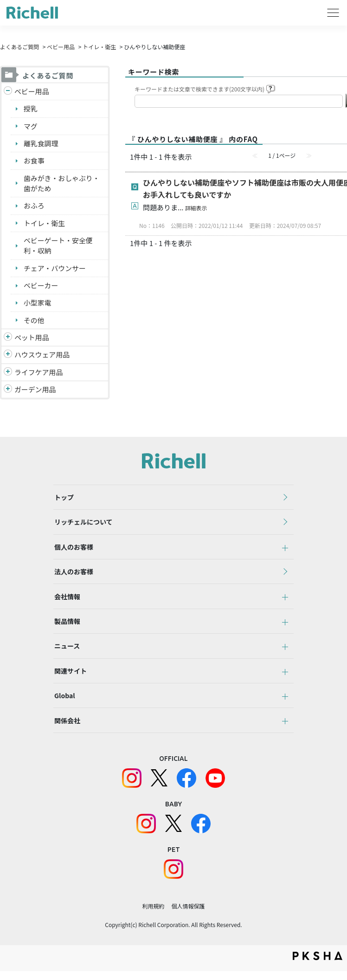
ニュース (66, 652)
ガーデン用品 (35, 391)
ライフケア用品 (39, 373)
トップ (63, 499)
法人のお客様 (73, 576)
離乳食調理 (41, 144)
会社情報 (66, 601)
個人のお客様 (73, 550)
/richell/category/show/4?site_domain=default (8, 339)
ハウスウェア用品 (42, 356)
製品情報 (66, 627)
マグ (31, 126)
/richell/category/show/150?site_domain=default (8, 391)
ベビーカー (41, 286)
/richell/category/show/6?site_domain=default (8, 374)
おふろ (34, 206)
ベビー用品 (61, 47)
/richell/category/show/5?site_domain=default (8, 92)
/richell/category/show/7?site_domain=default (8, 356)
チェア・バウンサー (55, 269)
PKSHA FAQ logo (318, 965)
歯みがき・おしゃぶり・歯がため (62, 184)
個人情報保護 (188, 915)
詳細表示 (196, 208)
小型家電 (38, 304)
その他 (34, 321)
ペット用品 (32, 339)
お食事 (34, 161)
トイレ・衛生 (99, 47)
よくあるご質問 (19, 47)
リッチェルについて (83, 525)
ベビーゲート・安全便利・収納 (58, 247)
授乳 (31, 109)
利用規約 (153, 915)
